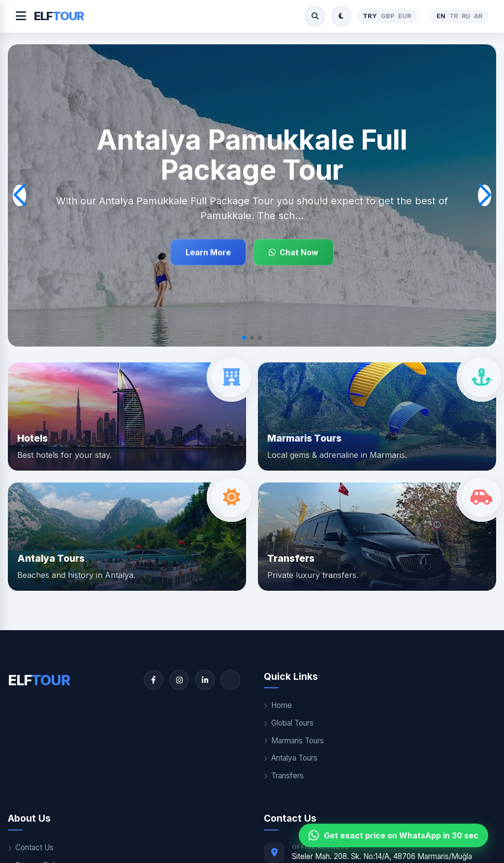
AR (478, 16)
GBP (388, 16)
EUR (405, 16)
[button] (244, 338)
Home (278, 705)
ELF (59, 16)
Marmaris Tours (294, 741)
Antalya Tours (291, 758)
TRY (370, 16)
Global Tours (289, 723)
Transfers (284, 776)
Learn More (208, 252)
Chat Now (294, 252)
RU (466, 16)
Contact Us (31, 847)
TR (454, 16)
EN (441, 16)
